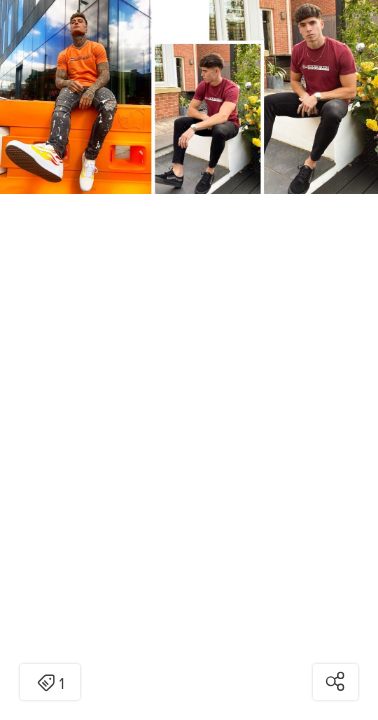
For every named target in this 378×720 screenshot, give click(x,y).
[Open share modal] (335, 682)
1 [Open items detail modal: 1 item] (50, 684)
